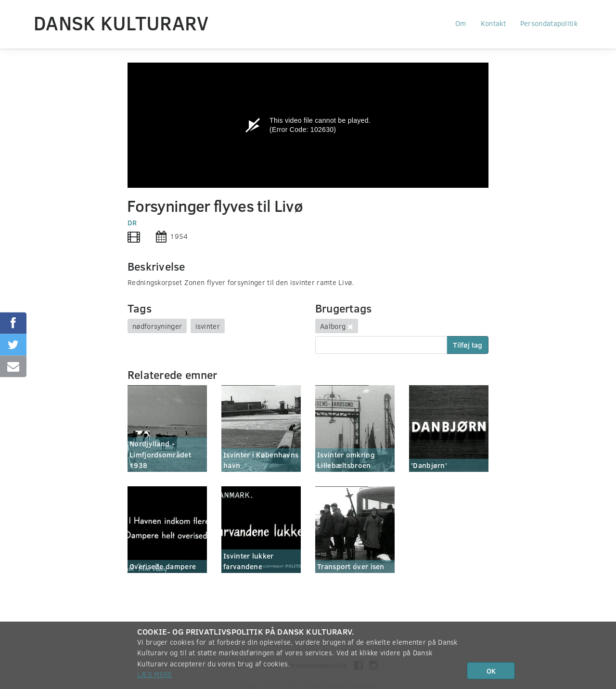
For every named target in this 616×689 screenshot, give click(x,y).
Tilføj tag (468, 345)
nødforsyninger (157, 326)
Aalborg (333, 326)
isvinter (208, 326)
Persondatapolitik (549, 23)
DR (132, 222)
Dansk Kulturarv (121, 23)
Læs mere (154, 674)
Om (461, 23)
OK (491, 671)
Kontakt (493, 23)
